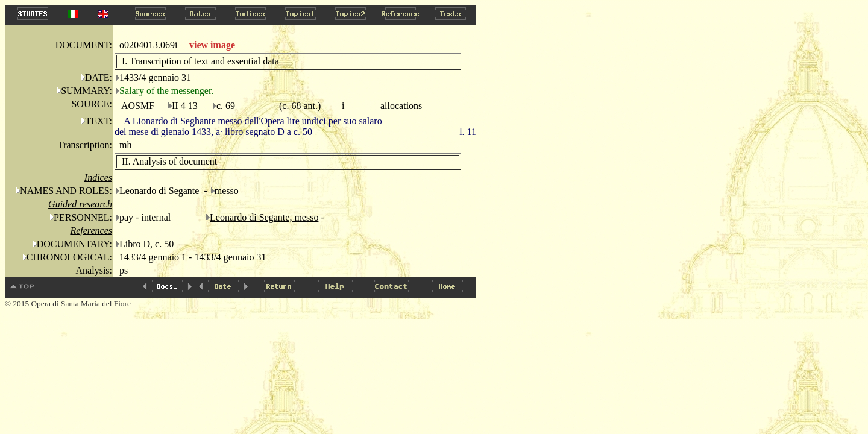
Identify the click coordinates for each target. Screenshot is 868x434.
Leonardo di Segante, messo (264, 217)
